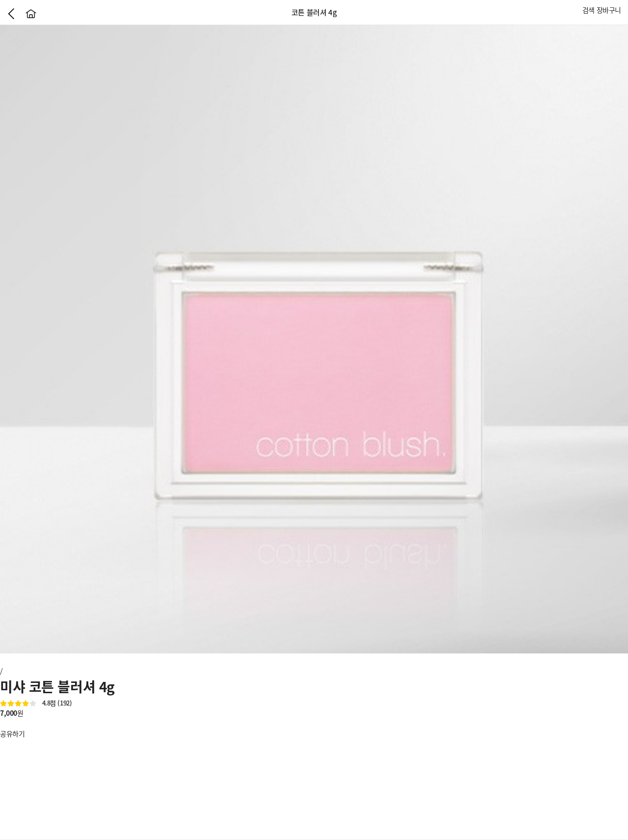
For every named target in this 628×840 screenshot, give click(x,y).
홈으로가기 (31, 14)
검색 (589, 10)
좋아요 (5, 723)
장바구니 (609, 10)
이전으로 (11, 14)
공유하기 (12, 733)
